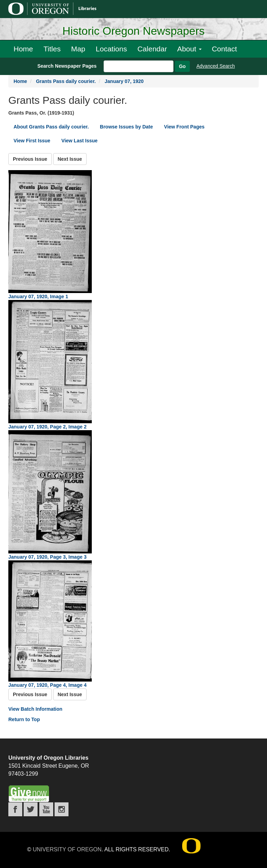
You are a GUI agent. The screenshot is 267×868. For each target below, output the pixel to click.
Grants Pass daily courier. (66, 81)
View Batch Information (35, 709)
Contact (224, 49)
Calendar (152, 49)
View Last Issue (80, 141)
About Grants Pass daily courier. (51, 127)
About (189, 49)
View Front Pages (184, 127)
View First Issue (32, 141)
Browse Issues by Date (126, 127)
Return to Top (24, 719)
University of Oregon (67, 849)
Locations (111, 49)
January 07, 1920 (124, 81)
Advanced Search (216, 66)
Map (78, 49)
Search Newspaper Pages (67, 66)
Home (23, 49)
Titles (52, 49)
